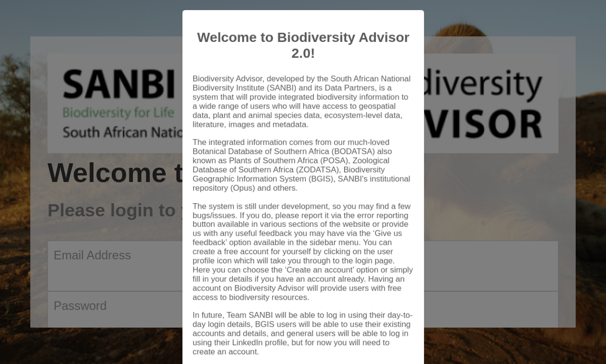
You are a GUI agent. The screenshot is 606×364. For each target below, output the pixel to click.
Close (391, 335)
